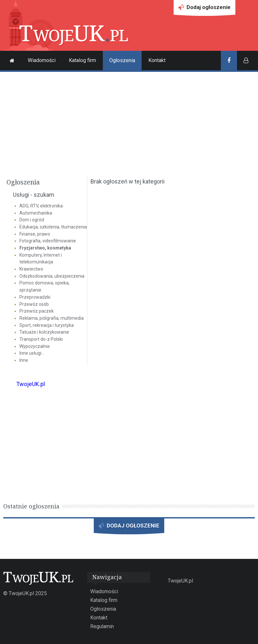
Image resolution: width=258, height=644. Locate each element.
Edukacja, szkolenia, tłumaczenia (53, 227)
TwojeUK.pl (31, 384)
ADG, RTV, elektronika (41, 206)
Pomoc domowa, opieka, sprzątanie (44, 286)
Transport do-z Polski (41, 339)
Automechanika (36, 213)
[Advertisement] (129, 124)
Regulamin (102, 626)
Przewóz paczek (37, 311)
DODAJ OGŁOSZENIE (129, 528)
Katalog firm (82, 60)
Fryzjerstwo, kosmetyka (45, 248)
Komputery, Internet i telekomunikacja (41, 259)
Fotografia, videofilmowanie (48, 241)
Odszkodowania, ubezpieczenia (52, 276)
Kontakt (157, 60)
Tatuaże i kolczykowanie (44, 332)
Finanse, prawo (35, 234)
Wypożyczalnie (35, 346)
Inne (24, 360)
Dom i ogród (32, 220)
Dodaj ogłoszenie (204, 9)
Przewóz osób (34, 304)
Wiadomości (42, 60)
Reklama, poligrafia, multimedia (52, 318)
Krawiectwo (31, 269)
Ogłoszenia (122, 60)
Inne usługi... (32, 353)
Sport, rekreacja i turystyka (47, 325)
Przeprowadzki (35, 297)
